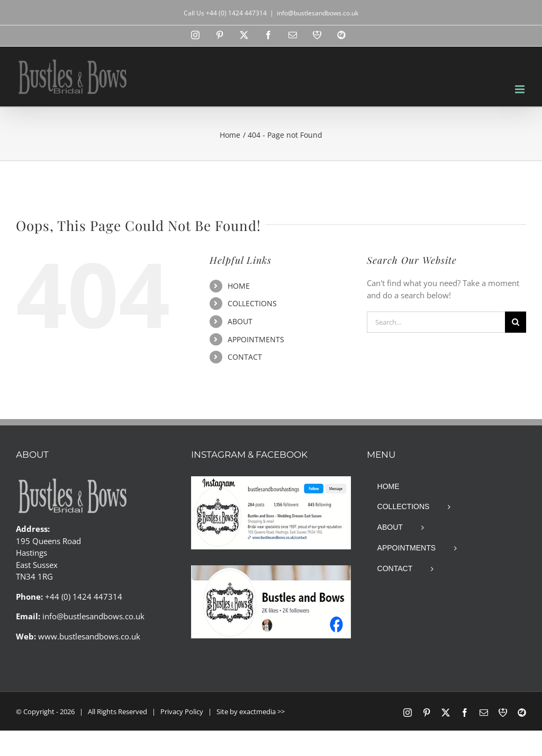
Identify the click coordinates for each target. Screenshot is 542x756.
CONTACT (245, 357)
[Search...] (436, 322)
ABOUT (240, 321)
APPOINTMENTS (256, 339)
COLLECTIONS (252, 303)
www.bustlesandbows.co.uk (89, 636)
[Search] (516, 322)
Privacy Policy (182, 711)
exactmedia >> (262, 711)
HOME (239, 286)
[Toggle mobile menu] (521, 89)
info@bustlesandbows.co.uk (318, 13)
